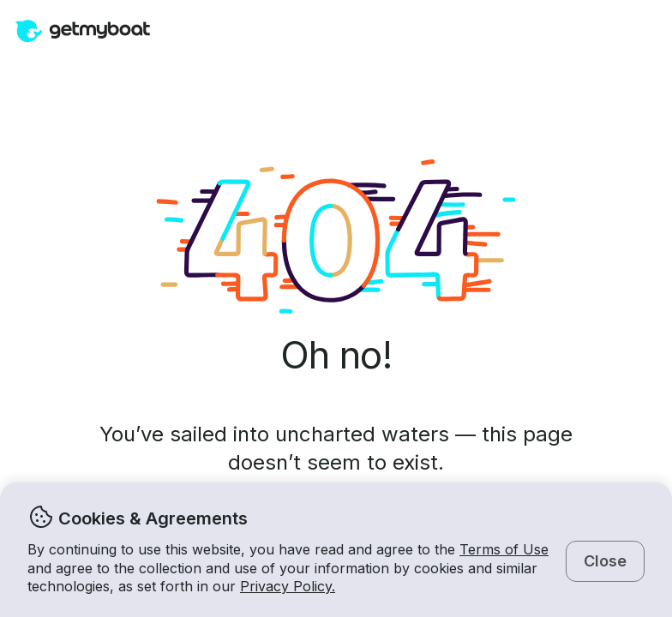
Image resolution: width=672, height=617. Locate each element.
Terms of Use (504, 549)
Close (605, 561)
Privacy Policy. (288, 586)
